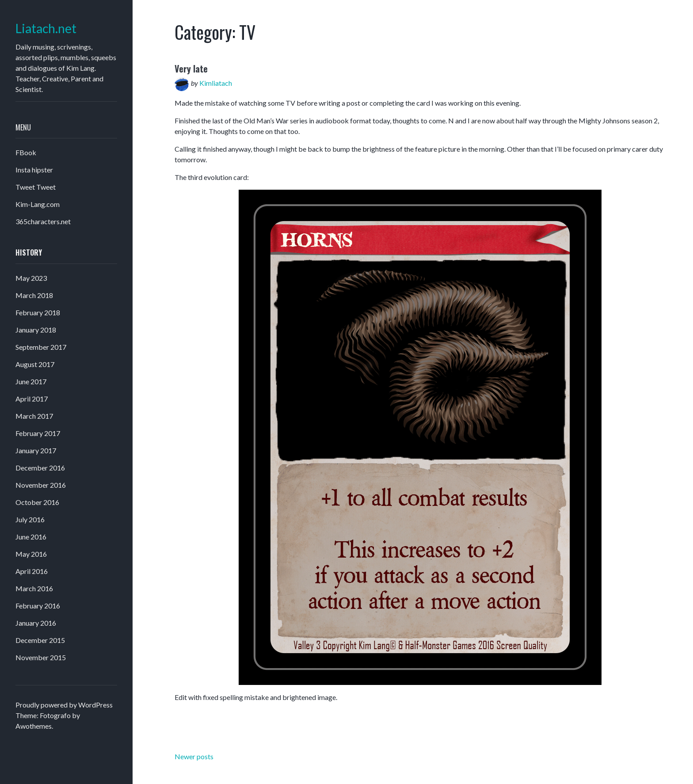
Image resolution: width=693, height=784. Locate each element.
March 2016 (34, 588)
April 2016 (32, 571)
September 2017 (41, 347)
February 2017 (38, 433)
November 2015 (41, 657)
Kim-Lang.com (38, 204)
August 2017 (35, 364)
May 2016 (31, 554)
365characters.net (43, 221)
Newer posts (194, 756)
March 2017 (34, 416)
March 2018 (34, 295)
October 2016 (37, 502)
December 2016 (40, 468)
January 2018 (36, 330)
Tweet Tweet (36, 187)
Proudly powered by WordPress (64, 705)
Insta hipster (34, 170)
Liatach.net (46, 29)
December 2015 (40, 640)
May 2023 (31, 278)
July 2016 (30, 519)
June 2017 (31, 381)
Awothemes (34, 726)
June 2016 (31, 537)
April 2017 (32, 399)
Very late (191, 69)
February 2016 (38, 606)
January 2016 (36, 623)
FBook (26, 152)
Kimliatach (216, 83)
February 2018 (38, 312)
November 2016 (41, 485)
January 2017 (36, 450)
